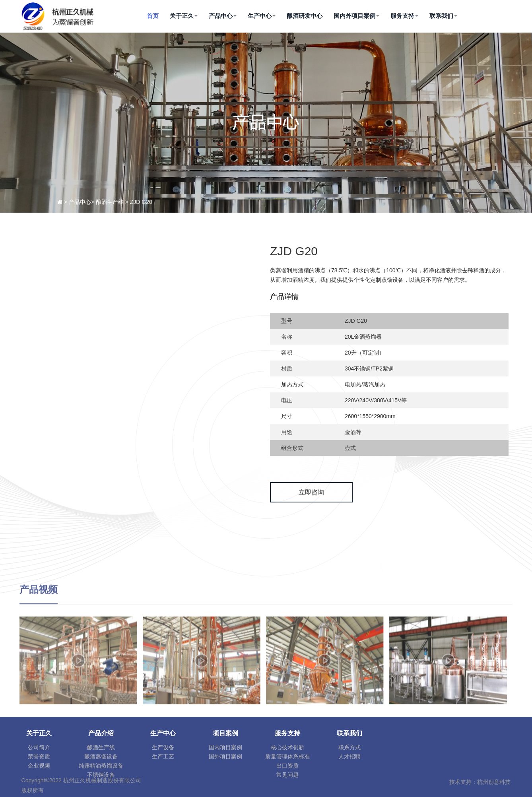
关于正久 (184, 16)
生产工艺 (163, 756)
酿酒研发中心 (305, 16)
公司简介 (39, 747)
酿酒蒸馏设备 (101, 756)
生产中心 (262, 16)
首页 (153, 16)
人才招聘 (349, 756)
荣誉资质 (39, 756)
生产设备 (163, 747)
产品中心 (223, 16)
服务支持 (404, 16)
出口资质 (287, 766)
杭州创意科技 (494, 782)
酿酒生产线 (101, 747)
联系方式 (349, 747)
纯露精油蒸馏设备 (101, 766)
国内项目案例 (225, 747)
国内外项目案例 (356, 16)
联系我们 (443, 16)
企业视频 (39, 766)
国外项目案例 (225, 756)
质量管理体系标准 (287, 756)
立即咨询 (311, 492)
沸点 (320, 270)
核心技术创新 (287, 747)
